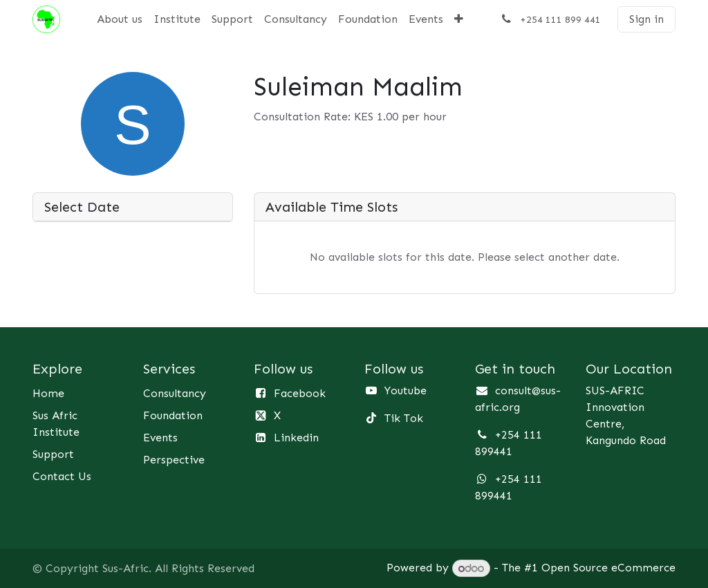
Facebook (300, 393)
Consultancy (175, 393)
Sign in (646, 19)
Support (53, 454)
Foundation (173, 415)
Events (160, 438)
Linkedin (296, 438)
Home (48, 393)
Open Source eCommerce (608, 568)
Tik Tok (404, 418)
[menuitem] (120, 19)
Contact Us (62, 476)
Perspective (174, 460)
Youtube (406, 391)
